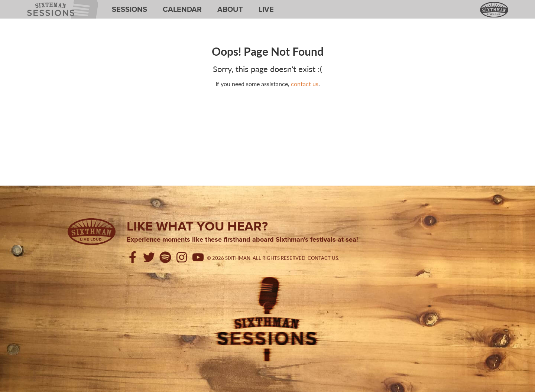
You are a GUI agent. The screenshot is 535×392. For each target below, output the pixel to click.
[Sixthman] (92, 232)
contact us (305, 84)
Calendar (182, 9)
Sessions (129, 9)
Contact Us (323, 258)
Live (266, 9)
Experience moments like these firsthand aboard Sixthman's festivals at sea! (242, 240)
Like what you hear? (197, 226)
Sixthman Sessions (44, 4)
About (230, 9)
